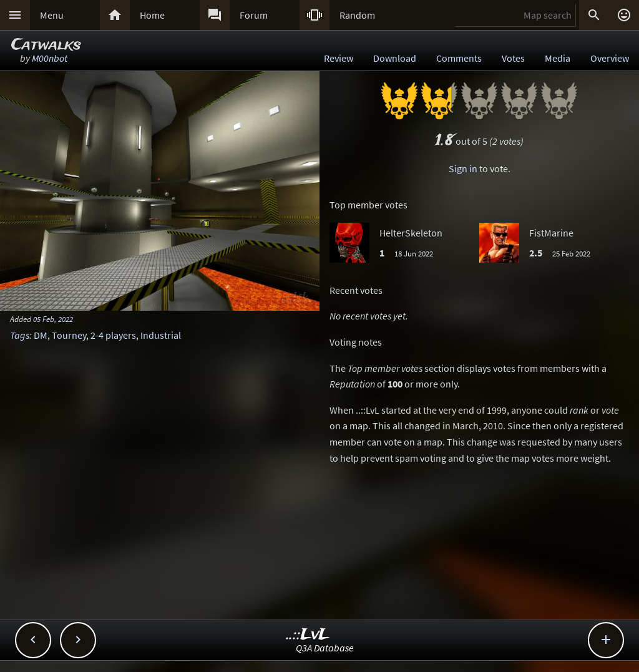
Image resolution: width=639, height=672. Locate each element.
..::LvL (308, 635)
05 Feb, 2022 (53, 319)
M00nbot (50, 58)
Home (152, 15)
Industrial (161, 335)
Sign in (463, 168)
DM (41, 335)
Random (357, 15)
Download (395, 58)
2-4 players (113, 335)
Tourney (69, 335)
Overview (610, 58)
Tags (20, 335)
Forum (254, 15)
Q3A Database (325, 648)
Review (339, 58)
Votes (513, 58)
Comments (459, 58)
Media (558, 58)
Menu (52, 15)
